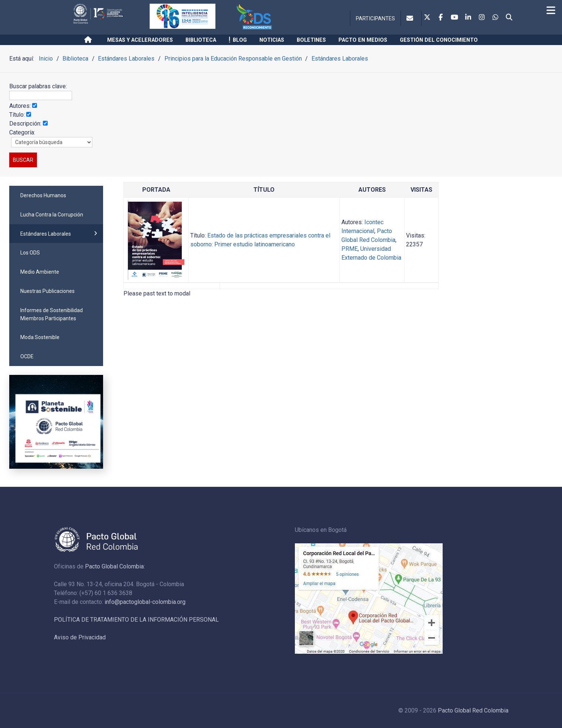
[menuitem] (56, 195)
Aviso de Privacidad (80, 637)
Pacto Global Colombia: (115, 566)
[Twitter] (427, 18)
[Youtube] (454, 18)
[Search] (509, 18)
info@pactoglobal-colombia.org (145, 602)
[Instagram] (482, 18)
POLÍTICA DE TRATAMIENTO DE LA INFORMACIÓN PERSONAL (136, 620)
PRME (350, 249)
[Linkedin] (468, 18)
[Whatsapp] (495, 18)
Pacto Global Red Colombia (473, 710)
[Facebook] (441, 18)
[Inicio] (89, 40)
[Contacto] (411, 18)
